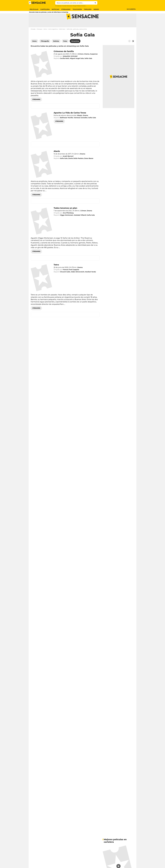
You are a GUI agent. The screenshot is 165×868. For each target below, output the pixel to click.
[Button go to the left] (129, 49)
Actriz (45, 37)
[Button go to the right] (133, 49)
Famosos (39, 37)
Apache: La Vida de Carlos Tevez (70, 121)
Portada (33, 37)
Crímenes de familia (64, 60)
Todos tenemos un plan (65, 216)
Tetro (56, 273)
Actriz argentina (53, 37)
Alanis (57, 160)
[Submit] (95, 3)
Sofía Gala (62, 37)
